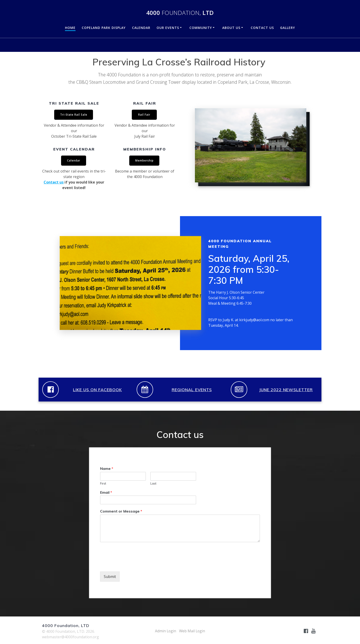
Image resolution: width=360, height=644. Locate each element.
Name (107, 469)
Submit (110, 577)
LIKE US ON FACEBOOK (97, 390)
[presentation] (135, 565)
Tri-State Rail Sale (74, 115)
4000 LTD (180, 13)
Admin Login (165, 631)
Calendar (141, 28)
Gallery (288, 28)
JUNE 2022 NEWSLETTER (286, 390)
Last (153, 484)
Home (70, 28)
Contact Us (262, 28)
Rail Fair (144, 115)
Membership (144, 161)
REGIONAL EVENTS (192, 390)
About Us (231, 28)
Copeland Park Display (104, 28)
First (103, 484)
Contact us (54, 183)
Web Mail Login (192, 631)
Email (106, 493)
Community (201, 28)
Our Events (168, 28)
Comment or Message (121, 512)
